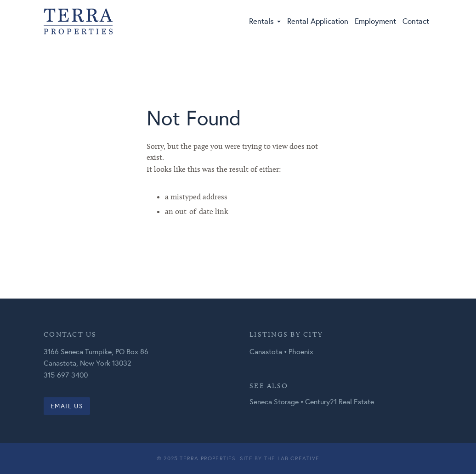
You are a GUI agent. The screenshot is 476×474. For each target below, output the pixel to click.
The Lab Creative (292, 458)
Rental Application (318, 21)
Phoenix (301, 351)
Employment (375, 21)
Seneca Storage (274, 401)
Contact (416, 21)
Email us (67, 406)
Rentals (265, 21)
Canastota (266, 351)
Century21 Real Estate (340, 401)
